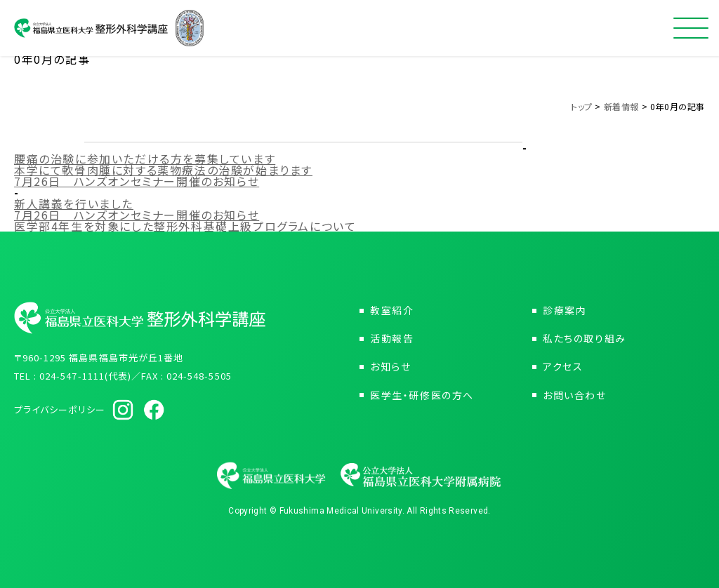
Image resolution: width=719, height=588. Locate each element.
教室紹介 (392, 310)
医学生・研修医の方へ (422, 395)
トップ (582, 106)
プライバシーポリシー (60, 409)
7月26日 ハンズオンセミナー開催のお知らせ (137, 181)
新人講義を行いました (74, 203)
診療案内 (565, 310)
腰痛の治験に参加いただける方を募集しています (145, 159)
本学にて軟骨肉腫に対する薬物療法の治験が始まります (163, 170)
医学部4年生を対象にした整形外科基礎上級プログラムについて (185, 226)
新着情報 (621, 106)
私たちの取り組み (585, 338)
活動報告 (392, 338)
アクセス (563, 366)
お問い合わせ (575, 395)
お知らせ (390, 366)
